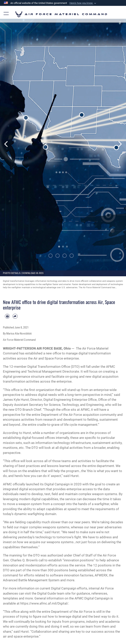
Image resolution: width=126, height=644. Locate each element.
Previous (6, 144)
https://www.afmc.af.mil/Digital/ (44, 603)
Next (120, 144)
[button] (83, 3)
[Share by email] (15, 316)
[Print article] (7, 316)
